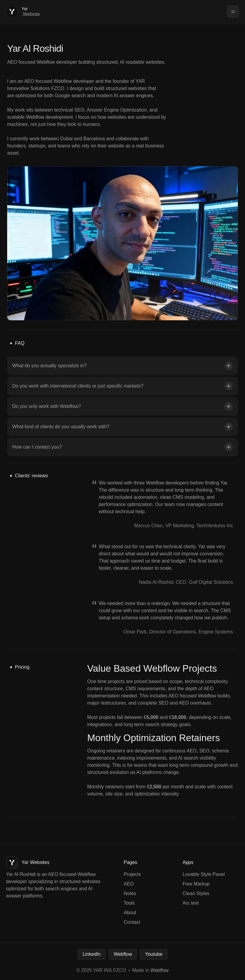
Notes (130, 893)
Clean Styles (196, 893)
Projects (132, 874)
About (130, 913)
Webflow (123, 954)
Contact (132, 922)
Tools (129, 903)
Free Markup (196, 884)
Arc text (191, 903)
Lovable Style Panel (204, 874)
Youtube (154, 954)
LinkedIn (92, 954)
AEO (129, 884)
